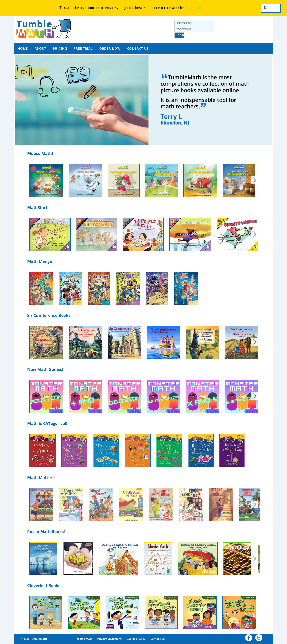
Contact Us (157, 639)
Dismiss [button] (271, 8)
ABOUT (40, 48)
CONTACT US (138, 48)
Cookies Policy (136, 639)
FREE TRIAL (83, 48)
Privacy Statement (109, 639)
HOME (23, 48)
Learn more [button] (194, 8)
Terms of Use (84, 639)
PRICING (60, 48)
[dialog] (143, 8)
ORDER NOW (110, 48)
